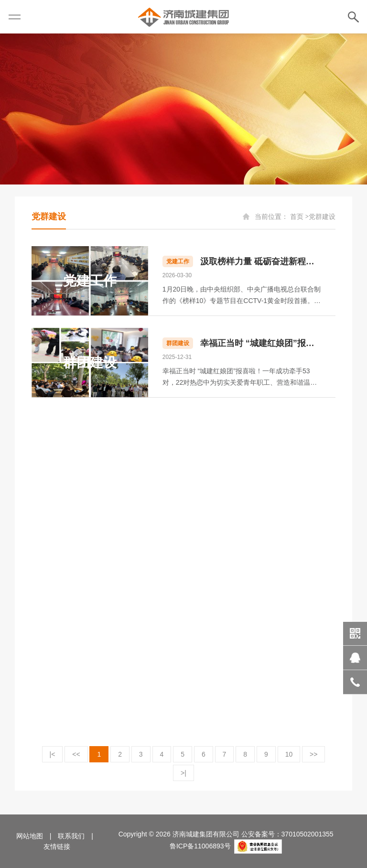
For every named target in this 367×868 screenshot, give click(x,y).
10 (289, 754)
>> (313, 754)
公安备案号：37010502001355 (287, 834)
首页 (297, 217)
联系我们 (71, 836)
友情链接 (57, 846)
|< (53, 754)
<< (76, 754)
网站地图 (30, 836)
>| (183, 773)
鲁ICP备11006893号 (200, 846)
